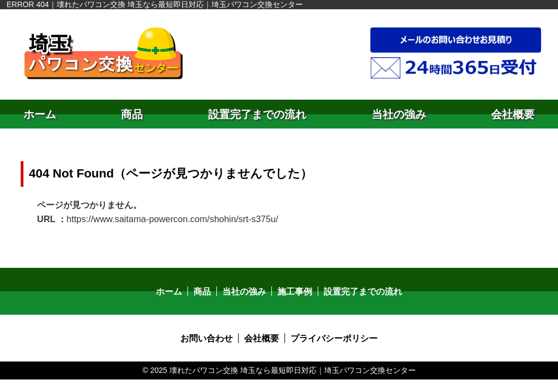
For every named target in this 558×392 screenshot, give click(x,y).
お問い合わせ (207, 337)
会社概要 (513, 114)
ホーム (40, 114)
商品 (132, 114)
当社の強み (399, 114)
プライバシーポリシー (334, 337)
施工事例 (295, 290)
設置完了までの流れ (257, 114)
